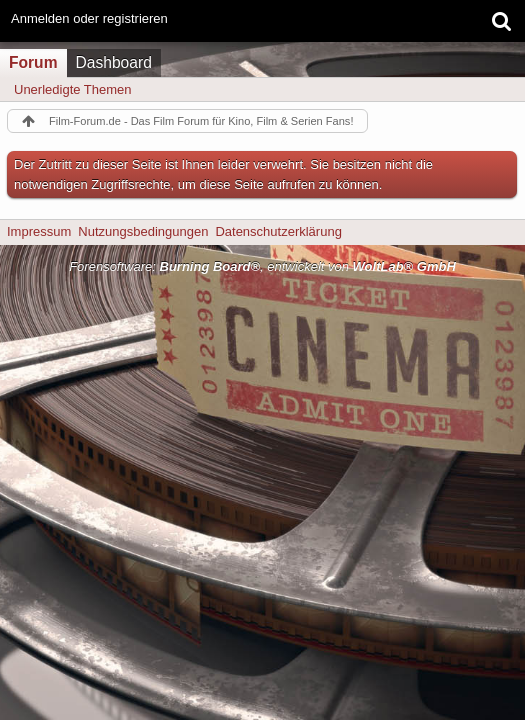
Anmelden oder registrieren (89, 18)
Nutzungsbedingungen (143, 231)
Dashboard (114, 62)
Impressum (39, 231)
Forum (33, 62)
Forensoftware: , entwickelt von (262, 266)
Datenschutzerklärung (278, 231)
